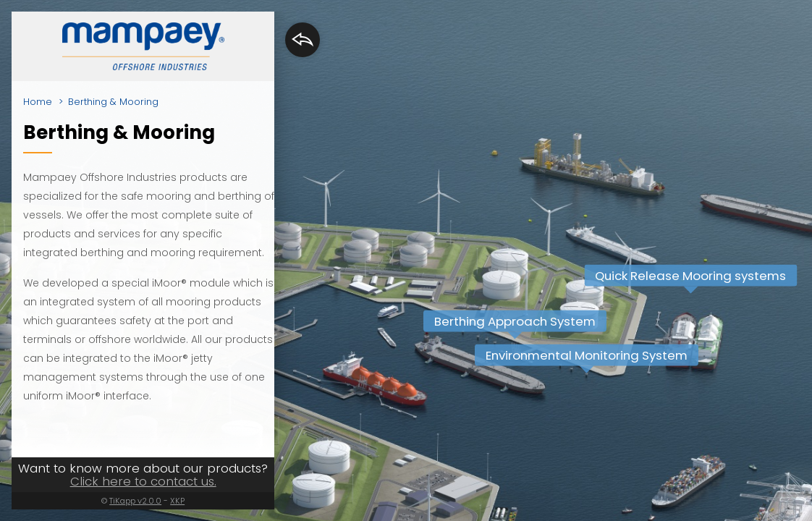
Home (38, 102)
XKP (177, 501)
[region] (406, 260)
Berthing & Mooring (113, 102)
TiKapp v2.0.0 (135, 501)
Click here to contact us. (143, 481)
